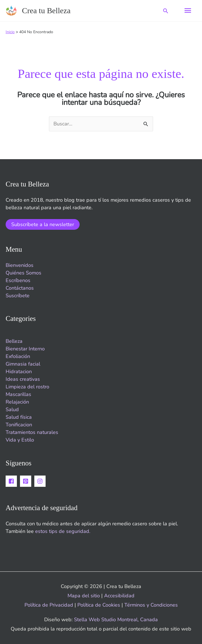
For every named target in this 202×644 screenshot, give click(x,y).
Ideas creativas (23, 379)
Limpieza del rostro (27, 387)
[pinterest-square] (26, 481)
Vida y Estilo (20, 440)
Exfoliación (18, 356)
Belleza (14, 341)
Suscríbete (18, 296)
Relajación (17, 402)
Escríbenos (18, 280)
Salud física (19, 417)
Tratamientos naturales (32, 432)
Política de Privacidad (49, 605)
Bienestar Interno (25, 349)
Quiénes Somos (23, 273)
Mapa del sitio (84, 596)
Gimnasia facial (23, 364)
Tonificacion (19, 425)
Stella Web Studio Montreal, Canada (116, 620)
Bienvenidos (20, 265)
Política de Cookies (99, 605)
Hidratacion (19, 371)
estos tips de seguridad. (63, 531)
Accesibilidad (119, 596)
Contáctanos (20, 288)
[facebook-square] (12, 481)
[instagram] (41, 481)
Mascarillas (18, 394)
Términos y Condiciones (151, 605)
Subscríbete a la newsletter (43, 224)
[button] (166, 11)
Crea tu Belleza (46, 11)
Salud (12, 409)
